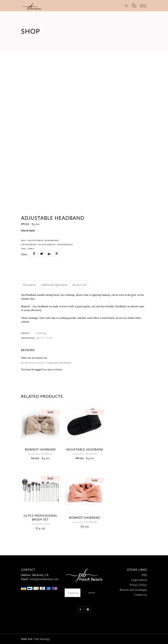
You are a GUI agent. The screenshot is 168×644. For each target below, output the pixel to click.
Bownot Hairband (85, 518)
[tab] (29, 285)
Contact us (141, 595)
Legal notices (139, 580)
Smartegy (45, 639)
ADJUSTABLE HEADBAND (85, 449)
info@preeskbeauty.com (44, 579)
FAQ (144, 575)
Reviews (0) (79, 285)
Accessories (47, 244)
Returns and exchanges (133, 590)
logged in (40, 369)
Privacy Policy (138, 585)
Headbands (65, 244)
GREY (31, 249)
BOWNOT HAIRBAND (40, 449)
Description (29, 285)
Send (92, 593)
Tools (47, 524)
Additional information (54, 285)
